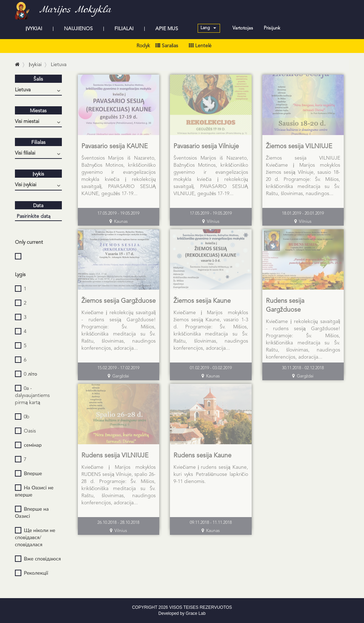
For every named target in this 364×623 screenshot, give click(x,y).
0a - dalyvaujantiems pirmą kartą (32, 395)
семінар (28, 445)
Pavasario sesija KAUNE (115, 146)
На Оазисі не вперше (34, 491)
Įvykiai (35, 65)
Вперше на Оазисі (32, 512)
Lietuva (59, 65)
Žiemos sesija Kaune (202, 301)
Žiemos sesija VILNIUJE (299, 146)
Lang (208, 28)
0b (22, 417)
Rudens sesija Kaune (202, 456)
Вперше (28, 473)
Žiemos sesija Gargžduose (119, 301)
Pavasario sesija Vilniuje (206, 146)
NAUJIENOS (78, 29)
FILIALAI (124, 29)
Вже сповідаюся (38, 559)
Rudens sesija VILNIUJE (115, 456)
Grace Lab (196, 613)
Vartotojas (243, 28)
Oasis (25, 431)
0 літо (26, 374)
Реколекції (31, 573)
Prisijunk (272, 28)
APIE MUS (167, 29)
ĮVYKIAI (34, 29)
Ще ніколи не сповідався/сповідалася (35, 537)
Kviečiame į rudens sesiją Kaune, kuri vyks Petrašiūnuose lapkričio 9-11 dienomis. (211, 474)
